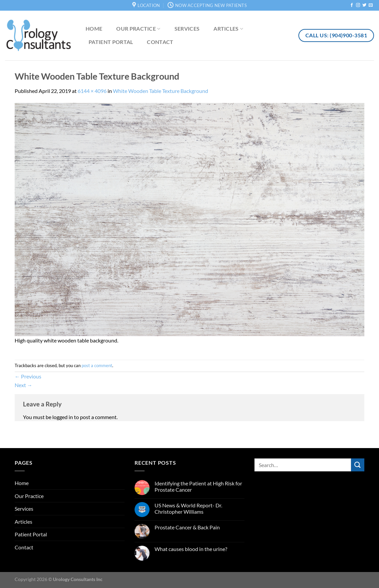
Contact (160, 42)
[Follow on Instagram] (358, 5)
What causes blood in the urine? (191, 549)
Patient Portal (111, 42)
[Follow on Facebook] (352, 5)
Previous (28, 376)
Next (23, 385)
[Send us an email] (371, 5)
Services (187, 28)
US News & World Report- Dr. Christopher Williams (188, 508)
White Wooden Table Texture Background (161, 91)
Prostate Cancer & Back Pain (187, 527)
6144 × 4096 (92, 91)
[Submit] (358, 465)
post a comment (97, 365)
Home (94, 28)
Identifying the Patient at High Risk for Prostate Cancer (198, 486)
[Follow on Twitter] (364, 5)
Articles (228, 29)
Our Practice (138, 29)
